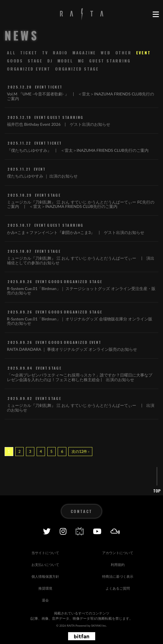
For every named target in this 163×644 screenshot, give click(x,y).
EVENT (144, 52)
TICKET (29, 52)
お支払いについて (45, 565)
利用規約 (118, 565)
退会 (45, 600)
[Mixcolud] (115, 531)
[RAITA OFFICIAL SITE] (82, 15)
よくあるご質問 (118, 588)
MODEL (65, 61)
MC (81, 61)
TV (45, 52)
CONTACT (82, 511)
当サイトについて (45, 553)
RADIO (60, 52)
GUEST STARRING (110, 61)
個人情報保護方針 (45, 576)
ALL (11, 52)
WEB (106, 52)
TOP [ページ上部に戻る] (157, 491)
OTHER (123, 52)
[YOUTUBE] (97, 531)
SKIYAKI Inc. (99, 625)
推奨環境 (45, 588)
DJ (50, 61)
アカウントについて (118, 553)
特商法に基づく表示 (118, 576)
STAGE (35, 61)
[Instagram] (63, 531)
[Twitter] (47, 531)
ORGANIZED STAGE (77, 69)
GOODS (15, 61)
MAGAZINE (84, 52)
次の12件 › (80, 451)
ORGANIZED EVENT (29, 69)
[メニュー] (155, 14)
